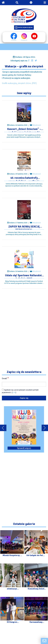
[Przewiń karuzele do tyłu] (3, 428)
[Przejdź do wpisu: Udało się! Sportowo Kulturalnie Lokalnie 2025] (24, 258)
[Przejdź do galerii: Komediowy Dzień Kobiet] (36, 578)
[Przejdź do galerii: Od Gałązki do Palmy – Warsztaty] (36, 545)
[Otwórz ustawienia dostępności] (31, 3)
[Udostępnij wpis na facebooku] (29, 61)
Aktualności (37, 125)
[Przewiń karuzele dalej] (45, 428)
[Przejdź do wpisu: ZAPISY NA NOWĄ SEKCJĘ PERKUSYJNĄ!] (24, 210)
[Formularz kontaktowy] (44, 641)
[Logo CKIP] (24, 16)
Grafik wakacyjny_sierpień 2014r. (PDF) (19, 83)
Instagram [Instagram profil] (24, 37)
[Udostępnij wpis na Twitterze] (36, 61)
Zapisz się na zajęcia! (25, 27)
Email (5, 378)
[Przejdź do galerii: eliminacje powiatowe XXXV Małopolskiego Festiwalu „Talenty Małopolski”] (12, 578)
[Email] (24, 384)
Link (14, 392)
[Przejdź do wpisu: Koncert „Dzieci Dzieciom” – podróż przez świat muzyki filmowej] (24, 112)
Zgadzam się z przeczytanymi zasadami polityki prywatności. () (20, 391)
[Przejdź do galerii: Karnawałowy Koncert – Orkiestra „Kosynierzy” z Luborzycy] (36, 611)
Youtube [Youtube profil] (34, 37)
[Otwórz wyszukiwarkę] (17, 3)
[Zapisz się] (24, 398)
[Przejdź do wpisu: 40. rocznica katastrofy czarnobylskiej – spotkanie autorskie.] (24, 161)
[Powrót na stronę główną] (3, 3)
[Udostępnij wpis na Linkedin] (32, 61)
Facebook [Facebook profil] (14, 37)
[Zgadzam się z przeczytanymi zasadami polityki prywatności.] (3, 390)
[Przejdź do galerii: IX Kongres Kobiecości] (12, 611)
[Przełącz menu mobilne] (45, 3)
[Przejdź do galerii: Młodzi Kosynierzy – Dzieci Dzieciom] (12, 545)
